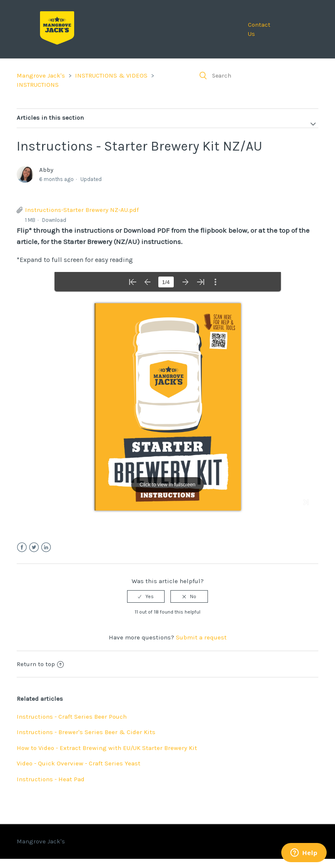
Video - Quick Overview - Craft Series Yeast (79, 763)
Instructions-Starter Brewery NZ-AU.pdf (82, 210)
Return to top (40, 664)
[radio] (146, 596)
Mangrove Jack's (41, 75)
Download (54, 220)
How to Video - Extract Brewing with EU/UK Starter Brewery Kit (107, 748)
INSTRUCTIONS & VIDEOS (111, 75)
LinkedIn (46, 547)
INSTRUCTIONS (38, 85)
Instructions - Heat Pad (51, 779)
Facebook (22, 547)
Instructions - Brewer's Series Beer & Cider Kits (86, 732)
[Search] (256, 75)
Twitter (34, 547)
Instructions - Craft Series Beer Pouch (72, 717)
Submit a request (201, 637)
